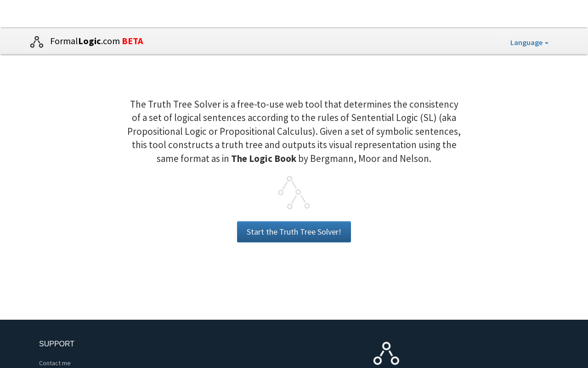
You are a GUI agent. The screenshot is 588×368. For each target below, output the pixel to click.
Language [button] (529, 42)
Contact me (55, 363)
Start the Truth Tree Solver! (294, 232)
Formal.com (84, 42)
